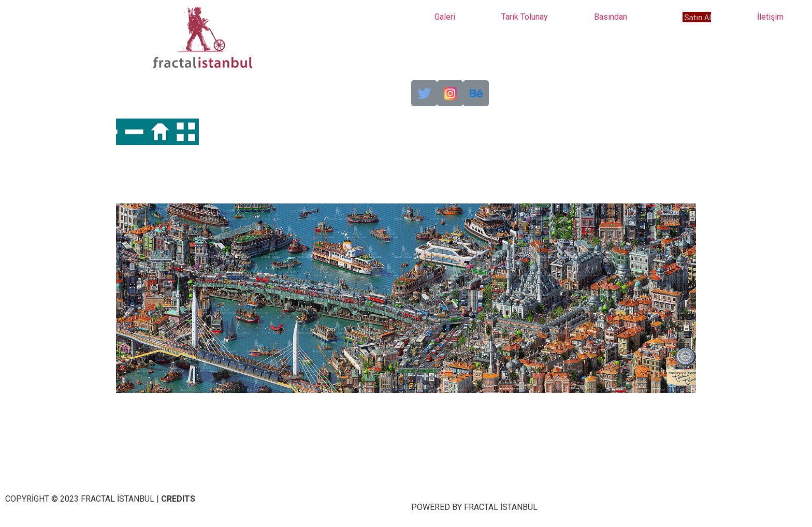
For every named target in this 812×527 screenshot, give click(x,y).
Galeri (445, 17)
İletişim (770, 17)
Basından (611, 17)
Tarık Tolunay (525, 17)
